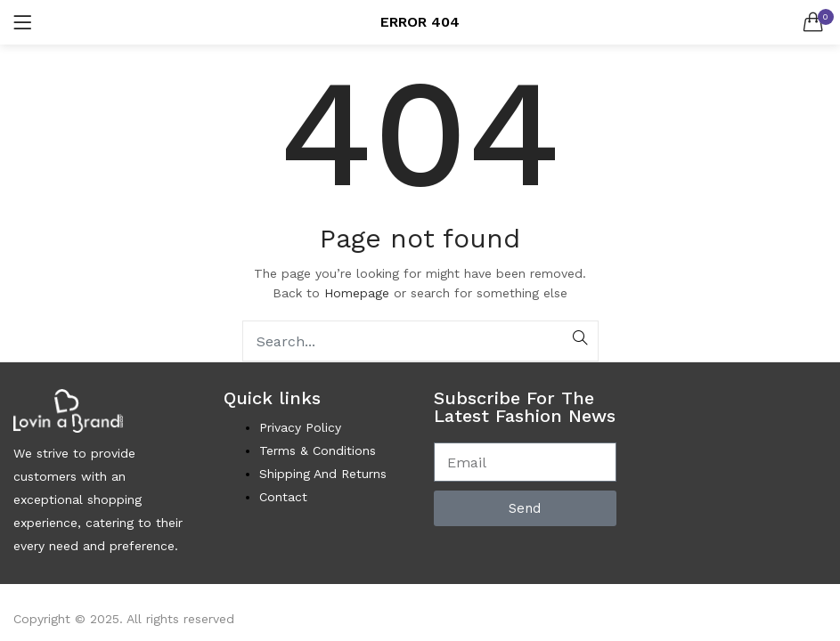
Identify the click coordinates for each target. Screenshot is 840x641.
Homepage (357, 293)
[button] (813, 22)
